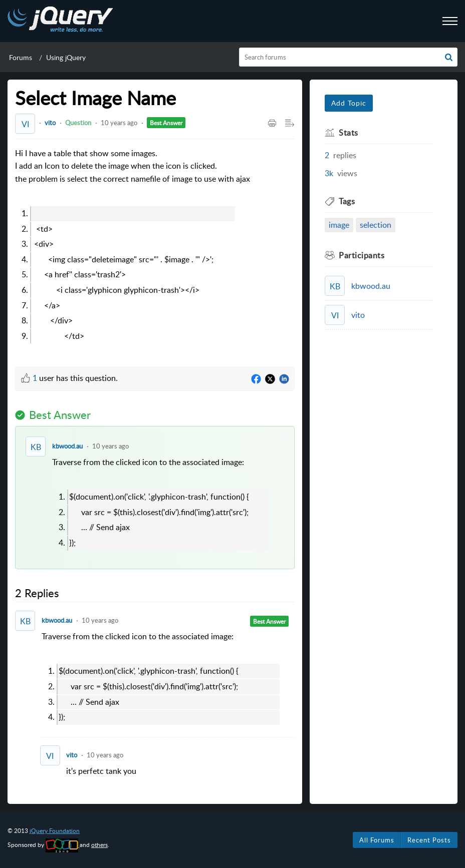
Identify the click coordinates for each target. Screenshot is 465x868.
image (339, 225)
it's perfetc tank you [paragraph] (101, 771)
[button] (449, 57)
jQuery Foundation (55, 831)
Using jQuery (66, 57)
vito (50, 123)
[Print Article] (272, 124)
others (99, 845)
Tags (347, 201)
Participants (362, 255)
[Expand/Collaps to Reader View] (290, 124)
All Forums (377, 840)
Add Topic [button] (349, 103)
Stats (348, 133)
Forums (21, 57)
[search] (348, 57)
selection (376, 225)
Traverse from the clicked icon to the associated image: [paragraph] (168, 504)
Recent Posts (429, 840)
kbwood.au (67, 446)
